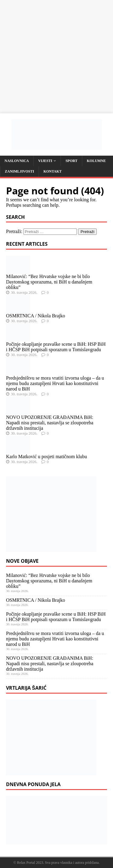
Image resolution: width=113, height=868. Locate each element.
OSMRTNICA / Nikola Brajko (36, 316)
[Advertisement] (56, 57)
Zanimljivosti (19, 171)
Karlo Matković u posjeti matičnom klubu (47, 457)
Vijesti (45, 161)
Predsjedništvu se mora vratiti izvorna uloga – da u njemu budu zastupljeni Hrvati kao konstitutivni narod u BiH (55, 383)
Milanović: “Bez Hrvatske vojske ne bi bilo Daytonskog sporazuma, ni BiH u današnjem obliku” (49, 282)
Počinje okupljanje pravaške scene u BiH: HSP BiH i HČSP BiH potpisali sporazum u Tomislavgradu (56, 347)
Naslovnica (17, 161)
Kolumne (96, 161)
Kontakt (52, 171)
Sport (71, 161)
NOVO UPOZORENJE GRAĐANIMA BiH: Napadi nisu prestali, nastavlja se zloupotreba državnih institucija (50, 423)
